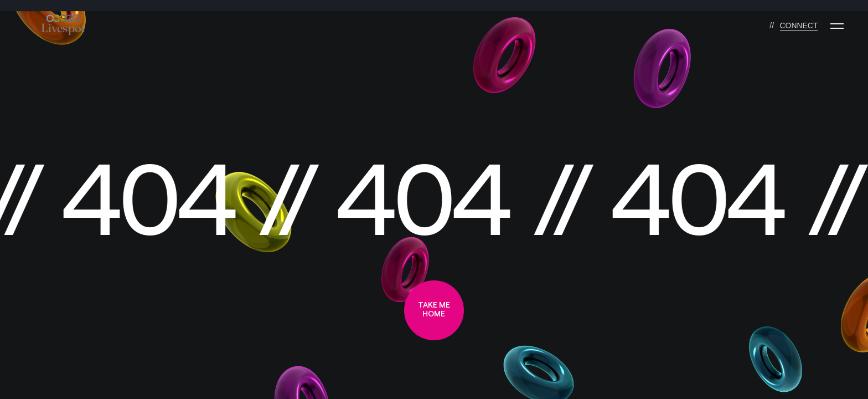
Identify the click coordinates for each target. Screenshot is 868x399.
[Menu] (837, 26)
